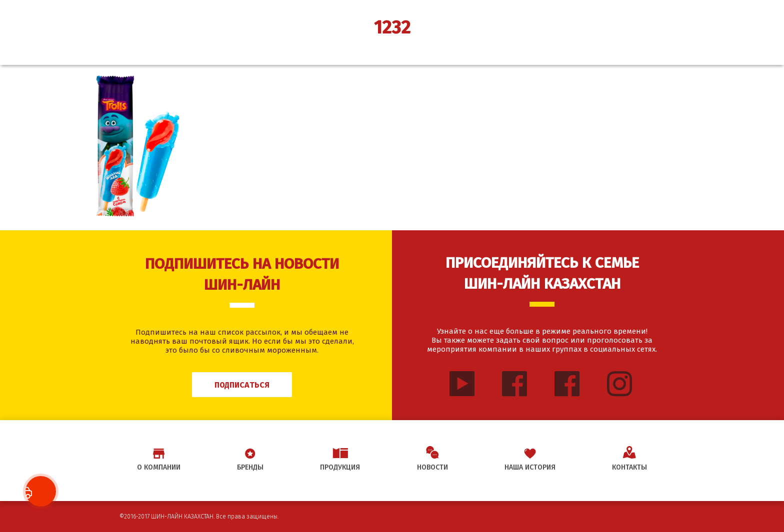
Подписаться (242, 385)
